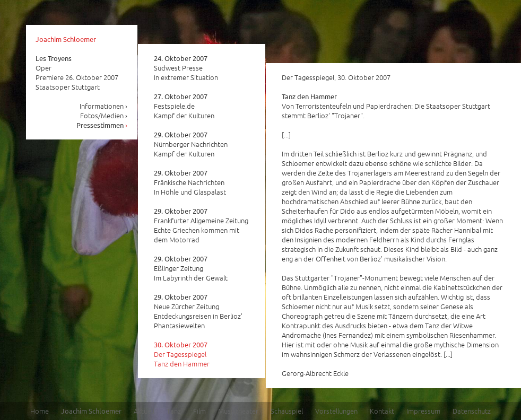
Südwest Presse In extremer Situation (186, 68)
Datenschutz (472, 411)
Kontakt (382, 411)
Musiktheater (238, 411)
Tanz (174, 411)
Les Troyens (54, 58)
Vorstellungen (336, 411)
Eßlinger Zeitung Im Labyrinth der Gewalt (191, 268)
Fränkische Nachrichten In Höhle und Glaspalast (190, 182)
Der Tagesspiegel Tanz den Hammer (182, 354)
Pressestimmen (102, 125)
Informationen (104, 106)
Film (199, 411)
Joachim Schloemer (66, 39)
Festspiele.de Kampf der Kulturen (184, 106)
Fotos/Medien (104, 115)
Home (40, 411)
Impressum (423, 411)
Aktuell (144, 411)
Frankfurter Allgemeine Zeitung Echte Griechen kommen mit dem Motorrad (201, 225)
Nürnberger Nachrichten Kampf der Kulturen (191, 144)
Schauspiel (287, 411)
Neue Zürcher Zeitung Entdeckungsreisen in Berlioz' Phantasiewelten (198, 311)
